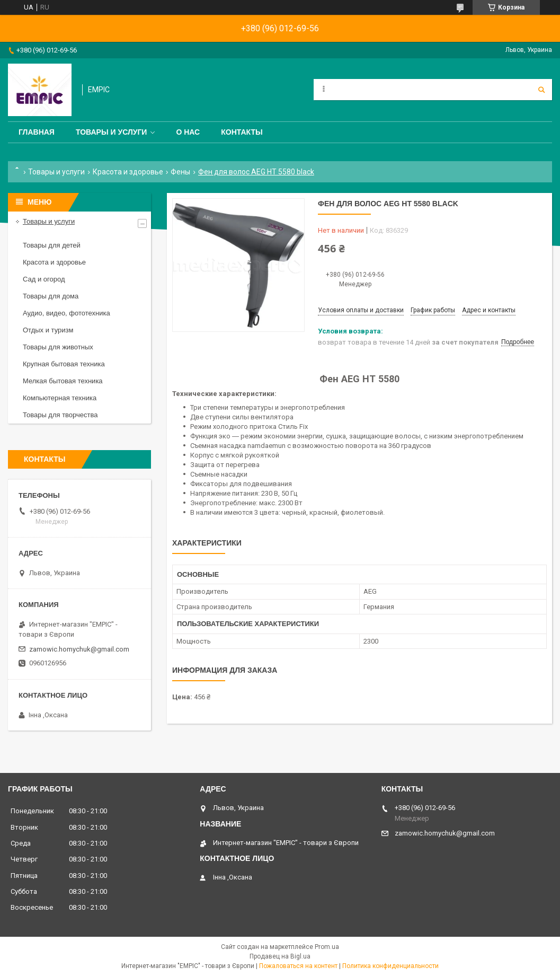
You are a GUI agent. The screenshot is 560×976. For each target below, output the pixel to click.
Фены (180, 172)
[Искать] (541, 90)
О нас (188, 132)
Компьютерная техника (60, 398)
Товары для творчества (60, 415)
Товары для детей (52, 245)
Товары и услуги (112, 132)
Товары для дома (51, 296)
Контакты (242, 132)
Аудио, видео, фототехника (66, 313)
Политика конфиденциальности (390, 966)
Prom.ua (327, 947)
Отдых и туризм (48, 330)
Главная (37, 132)
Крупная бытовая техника (64, 364)
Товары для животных (58, 347)
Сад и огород (44, 279)
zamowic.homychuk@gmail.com (79, 649)
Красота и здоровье (128, 172)
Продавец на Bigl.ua (280, 956)
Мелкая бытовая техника (63, 381)
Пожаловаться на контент (298, 966)
